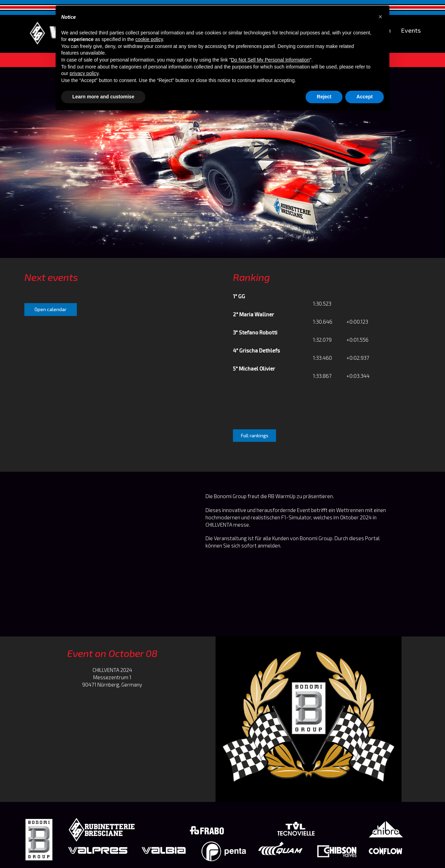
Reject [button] (324, 97)
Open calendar (50, 309)
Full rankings (255, 436)
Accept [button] (365, 97)
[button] (380, 17)
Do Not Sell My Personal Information (270, 60)
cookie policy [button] (149, 39)
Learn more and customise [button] (103, 97)
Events (411, 30)
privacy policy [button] (84, 73)
